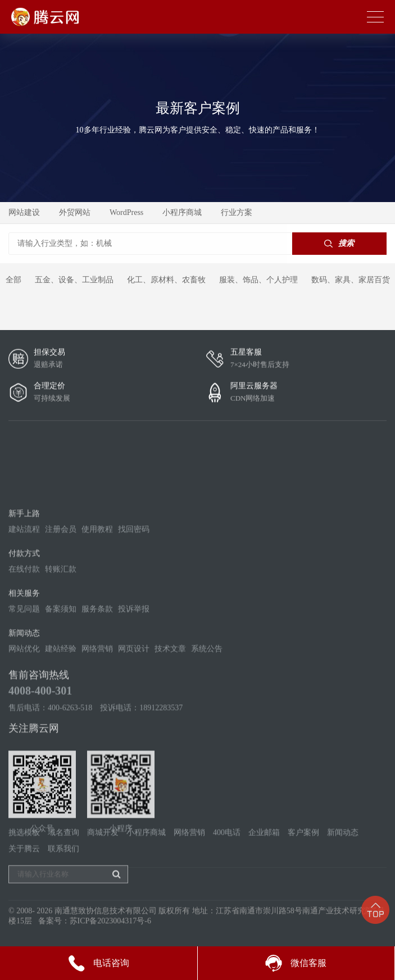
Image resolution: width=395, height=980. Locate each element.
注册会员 (61, 627)
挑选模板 (24, 857)
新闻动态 (343, 857)
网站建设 (24, 212)
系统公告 (207, 746)
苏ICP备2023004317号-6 (110, 931)
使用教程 (97, 627)
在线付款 (24, 667)
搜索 (339, 243)
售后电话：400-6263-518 (50, 805)
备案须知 (61, 706)
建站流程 (24, 627)
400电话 (227, 857)
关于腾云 (24, 873)
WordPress (126, 212)
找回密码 (134, 627)
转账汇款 (61, 667)
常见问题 (24, 706)
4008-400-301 (40, 788)
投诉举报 (134, 706)
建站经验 (61, 746)
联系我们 (63, 873)
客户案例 (303, 857)
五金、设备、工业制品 (74, 280)
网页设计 (134, 746)
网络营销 (97, 746)
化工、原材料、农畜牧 (166, 280)
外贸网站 (75, 212)
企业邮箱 (264, 857)
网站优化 (24, 746)
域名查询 (63, 857)
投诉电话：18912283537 (141, 805)
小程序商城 (182, 212)
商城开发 (103, 857)
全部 (13, 280)
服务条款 (97, 706)
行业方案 (237, 212)
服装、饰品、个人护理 (258, 280)
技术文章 (170, 746)
